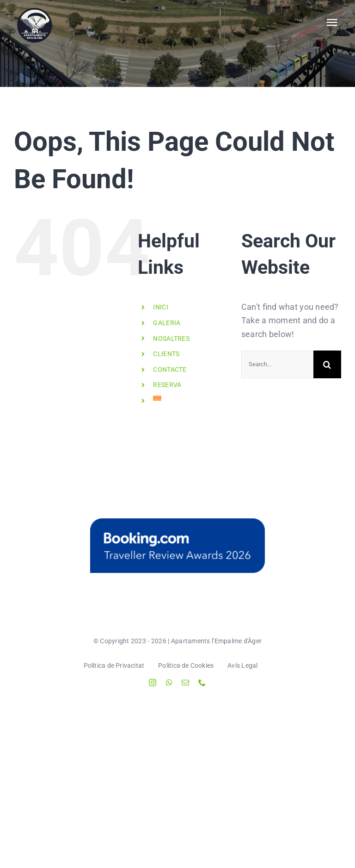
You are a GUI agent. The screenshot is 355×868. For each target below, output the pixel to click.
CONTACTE (170, 369)
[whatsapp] (169, 683)
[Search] (327, 364)
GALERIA (167, 323)
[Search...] (277, 364)
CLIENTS (166, 354)
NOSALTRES (171, 339)
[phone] (202, 683)
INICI (160, 307)
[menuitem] (190, 398)
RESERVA (167, 385)
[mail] (185, 683)
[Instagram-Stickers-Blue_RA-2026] (177, 546)
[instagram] (153, 683)
